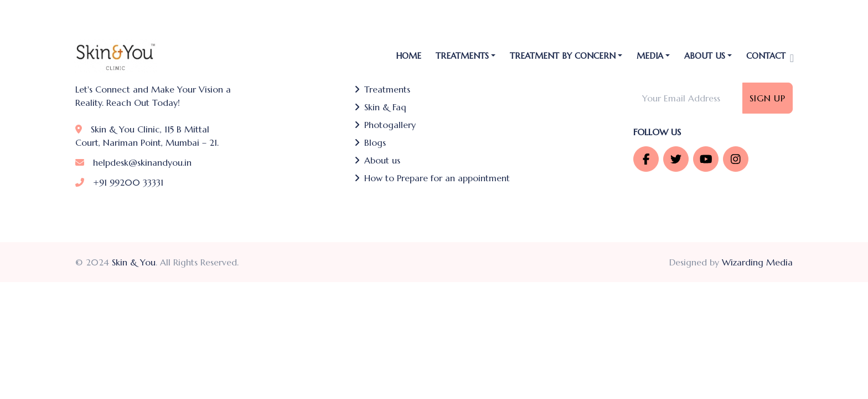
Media (650, 56)
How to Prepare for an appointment (432, 178)
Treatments (382, 89)
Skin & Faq (380, 107)
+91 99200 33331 (119, 182)
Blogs (370, 142)
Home (409, 56)
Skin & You (134, 262)
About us (377, 160)
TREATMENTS (462, 56)
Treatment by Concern (563, 56)
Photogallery (385, 125)
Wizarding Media (757, 262)
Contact (766, 56)
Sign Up (768, 98)
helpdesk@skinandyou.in (133, 162)
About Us (705, 56)
